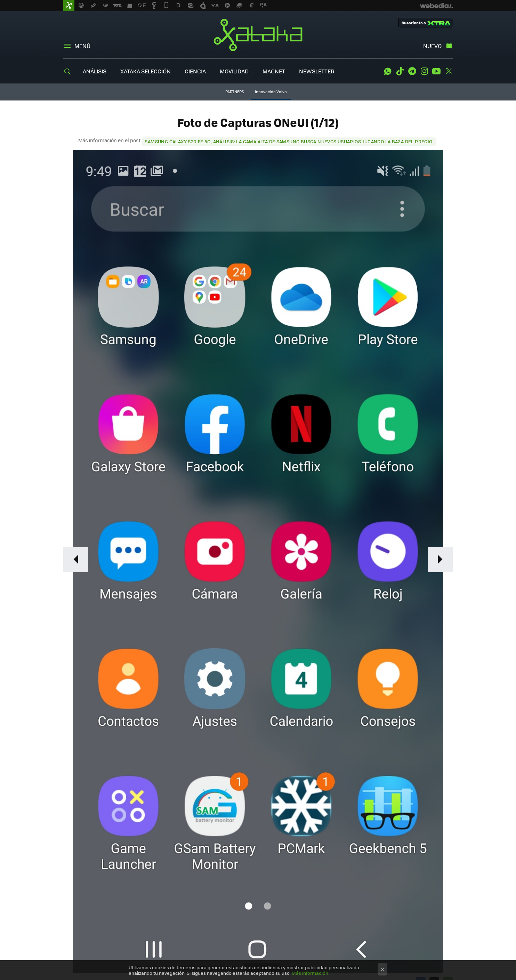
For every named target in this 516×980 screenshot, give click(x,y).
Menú (82, 46)
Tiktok (400, 71)
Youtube (436, 71)
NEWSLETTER (317, 71)
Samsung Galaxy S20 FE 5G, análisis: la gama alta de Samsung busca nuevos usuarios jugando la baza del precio (288, 141)
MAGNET (274, 71)
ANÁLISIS (95, 71)
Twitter (449, 71)
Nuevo (432, 46)
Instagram (424, 71)
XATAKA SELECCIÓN (146, 71)
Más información (310, 973)
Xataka (258, 35)
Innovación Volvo (271, 92)
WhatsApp (388, 71)
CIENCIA (195, 71)
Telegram (412, 71)
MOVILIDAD (234, 71)
